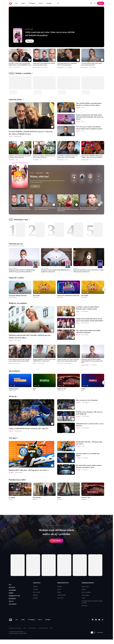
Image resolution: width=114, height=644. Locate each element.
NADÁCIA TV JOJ (16, 599)
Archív (23, 3)
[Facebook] (93, 624)
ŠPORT (59, 592)
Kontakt (51, 633)
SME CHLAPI (37, 592)
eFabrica (25, 638)
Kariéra (83, 598)
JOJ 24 (41, 3)
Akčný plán (84, 606)
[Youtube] (99, 624)
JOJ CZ (12, 606)
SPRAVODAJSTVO (63, 583)
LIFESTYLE (37, 583)
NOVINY (60, 587)
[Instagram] (96, 624)
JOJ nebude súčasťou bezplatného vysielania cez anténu (92, 602)
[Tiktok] (103, 624)
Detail (35, 186)
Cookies (25, 633)
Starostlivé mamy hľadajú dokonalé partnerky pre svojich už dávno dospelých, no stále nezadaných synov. (47, 182)
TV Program (32, 3)
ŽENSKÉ (35, 587)
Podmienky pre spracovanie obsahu (15, 633)
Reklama (84, 589)
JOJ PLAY (13, 589)
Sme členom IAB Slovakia (43, 633)
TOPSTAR (36, 589)
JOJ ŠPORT (14, 592)
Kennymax (16, 638)
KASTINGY (14, 603)
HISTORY (36, 598)
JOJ (10, 585)
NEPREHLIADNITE (88, 583)
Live (16, 3)
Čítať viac (30, 41)
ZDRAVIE (36, 595)
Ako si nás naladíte (86, 592)
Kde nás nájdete (85, 595)
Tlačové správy (85, 587)
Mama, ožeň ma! (39, 176)
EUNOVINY (60, 598)
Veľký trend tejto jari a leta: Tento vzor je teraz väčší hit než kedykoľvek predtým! (50, 34)
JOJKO (12, 596)
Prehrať (56, 541)
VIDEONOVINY (62, 595)
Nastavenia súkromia (32, 633)
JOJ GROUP (14, 610)
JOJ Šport (49, 3)
